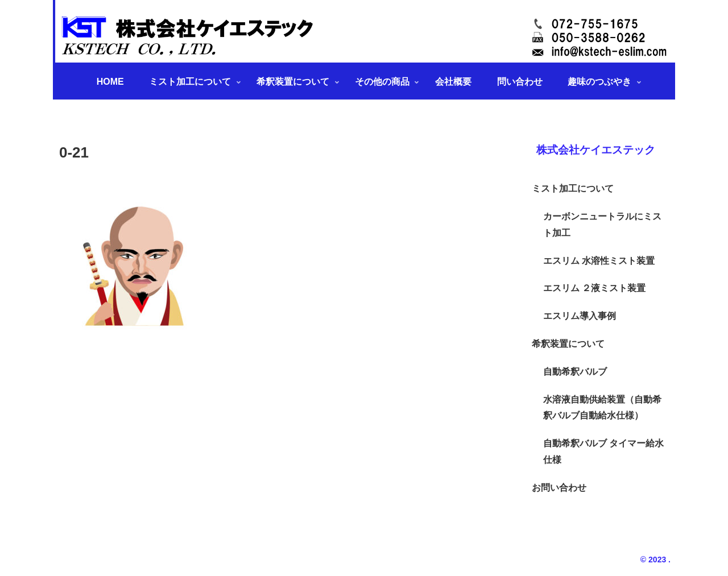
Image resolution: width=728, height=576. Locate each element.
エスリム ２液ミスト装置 (594, 288)
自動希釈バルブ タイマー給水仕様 (603, 451)
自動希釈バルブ (575, 372)
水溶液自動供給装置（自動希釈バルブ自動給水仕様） (602, 408)
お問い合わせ (559, 488)
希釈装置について (568, 344)
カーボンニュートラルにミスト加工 (602, 225)
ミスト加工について (573, 188)
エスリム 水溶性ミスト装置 (599, 261)
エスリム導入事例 (580, 316)
